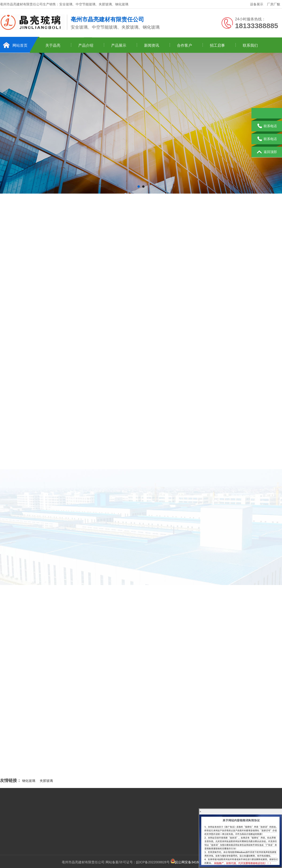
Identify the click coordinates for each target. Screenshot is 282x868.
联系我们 (250, 45)
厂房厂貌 (274, 4)
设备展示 (257, 4)
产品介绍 (86, 45)
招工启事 (217, 45)
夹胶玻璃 (46, 781)
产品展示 (119, 45)
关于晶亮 (53, 45)
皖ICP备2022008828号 (153, 862)
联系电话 (267, 126)
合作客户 (184, 45)
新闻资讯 (152, 45)
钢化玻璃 (29, 781)
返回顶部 (267, 152)
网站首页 (20, 45)
